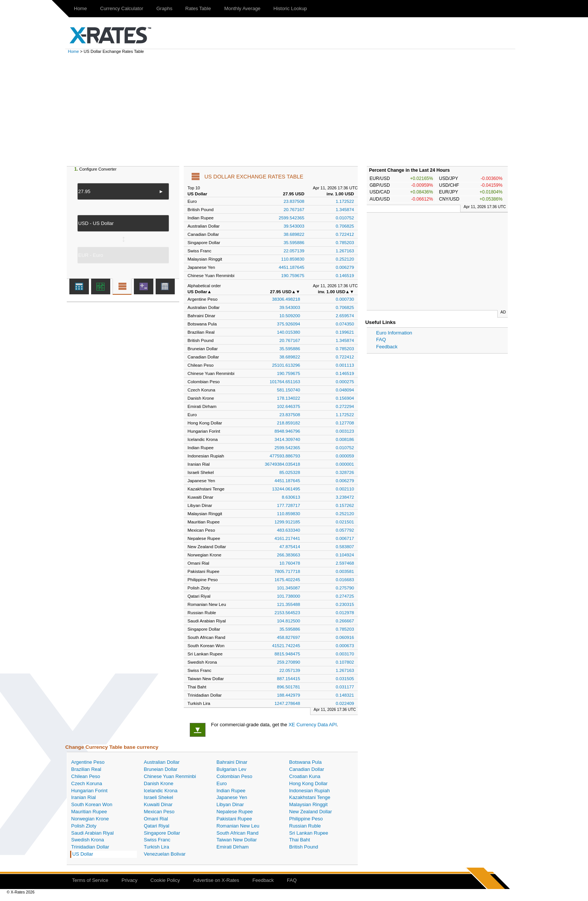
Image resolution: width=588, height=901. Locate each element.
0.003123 (345, 431)
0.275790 (345, 588)
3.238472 (345, 497)
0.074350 (345, 324)
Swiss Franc (157, 840)
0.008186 (345, 439)
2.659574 (345, 316)
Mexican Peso (159, 812)
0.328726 (345, 472)
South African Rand (237, 833)
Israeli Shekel (159, 797)
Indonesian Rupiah (309, 791)
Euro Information (394, 333)
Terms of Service (90, 880)
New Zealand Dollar (310, 812)
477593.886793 (285, 456)
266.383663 (289, 555)
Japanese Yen (232, 797)
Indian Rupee (231, 791)
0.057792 (345, 530)
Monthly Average (242, 8)
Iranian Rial (84, 797)
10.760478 (290, 563)
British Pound (304, 847)
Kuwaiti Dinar (158, 804)
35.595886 (294, 242)
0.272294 (345, 406)
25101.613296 (286, 365)
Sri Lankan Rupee (309, 833)
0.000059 (345, 456)
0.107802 (345, 662)
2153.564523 (287, 612)
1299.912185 (287, 522)
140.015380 (289, 332)
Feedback (387, 347)
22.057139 (294, 251)
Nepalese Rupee (235, 812)
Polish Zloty (84, 826)
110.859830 (293, 259)
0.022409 (345, 703)
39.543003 (294, 226)
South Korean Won (92, 804)
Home (80, 8)
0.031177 (345, 687)
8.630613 (291, 497)
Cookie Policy (165, 880)
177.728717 (289, 505)
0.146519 (345, 275)
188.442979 (289, 695)
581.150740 (289, 390)
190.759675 (293, 275)
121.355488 (289, 604)
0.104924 (345, 555)
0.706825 (345, 226)
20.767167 (294, 209)
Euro (221, 783)
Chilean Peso (86, 776)
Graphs (164, 8)
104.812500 (289, 621)
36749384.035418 (282, 464)
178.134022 (289, 398)
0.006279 (345, 267)
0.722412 (345, 234)
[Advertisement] (294, 110)
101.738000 (289, 596)
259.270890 (289, 662)
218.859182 (289, 423)
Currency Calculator (122, 8)
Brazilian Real (86, 769)
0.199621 (345, 332)
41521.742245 (286, 645)
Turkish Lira (157, 847)
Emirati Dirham (232, 847)
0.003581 (345, 571)
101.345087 (289, 588)
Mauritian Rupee (89, 812)
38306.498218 (286, 299)
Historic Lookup (290, 8)
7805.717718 (287, 571)
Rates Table (198, 8)
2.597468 (345, 563)
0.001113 (345, 365)
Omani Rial (156, 819)
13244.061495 (286, 489)
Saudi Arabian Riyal (92, 833)
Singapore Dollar (162, 833)
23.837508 (294, 201)
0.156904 (345, 398)
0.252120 (345, 259)
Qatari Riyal (157, 826)
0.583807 (345, 546)
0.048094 (345, 390)
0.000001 (345, 464)
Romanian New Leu (238, 826)
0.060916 (345, 637)
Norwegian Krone (90, 819)
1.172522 (345, 201)
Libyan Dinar (230, 804)
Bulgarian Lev (231, 769)
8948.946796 (287, 431)
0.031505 (345, 678)
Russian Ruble (305, 826)
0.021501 (345, 522)
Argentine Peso (88, 762)
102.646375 (289, 406)
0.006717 (345, 538)
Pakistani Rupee (234, 819)
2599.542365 (291, 218)
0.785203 (345, 242)
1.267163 (345, 251)
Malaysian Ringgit (308, 804)
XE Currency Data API (313, 725)
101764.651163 (285, 382)
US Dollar (83, 854)
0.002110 (345, 489)
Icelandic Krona (161, 791)
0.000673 (345, 645)
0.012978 (345, 612)
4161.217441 (287, 538)
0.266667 (345, 621)
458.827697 (289, 637)
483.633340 (289, 530)
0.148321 (345, 695)
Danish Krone (159, 783)
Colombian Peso (234, 776)
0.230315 (345, 604)
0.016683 (345, 579)
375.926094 (289, 324)
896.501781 (289, 687)
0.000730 (345, 299)
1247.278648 (287, 703)
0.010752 (345, 218)
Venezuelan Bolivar (165, 854)
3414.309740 (287, 439)
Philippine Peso (306, 819)
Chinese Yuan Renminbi (170, 776)
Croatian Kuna (305, 776)
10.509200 (290, 316)
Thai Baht (300, 840)
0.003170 (345, 654)
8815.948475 (287, 654)
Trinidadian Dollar (90, 847)
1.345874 (345, 209)
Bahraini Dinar (232, 762)
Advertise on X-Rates (216, 880)
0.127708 (345, 423)
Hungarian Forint (89, 791)
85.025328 (290, 472)
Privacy (130, 880)
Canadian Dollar (307, 769)
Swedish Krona (88, 840)
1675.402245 (287, 579)
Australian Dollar (162, 762)
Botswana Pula (305, 762)
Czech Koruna (87, 783)
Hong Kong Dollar (308, 783)
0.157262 (345, 505)
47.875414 (290, 546)
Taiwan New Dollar (237, 840)
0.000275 (345, 382)
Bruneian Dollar (161, 769)
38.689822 (294, 234)
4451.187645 (291, 267)
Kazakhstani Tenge (310, 797)
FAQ (381, 340)
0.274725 (345, 596)
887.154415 (289, 678)
